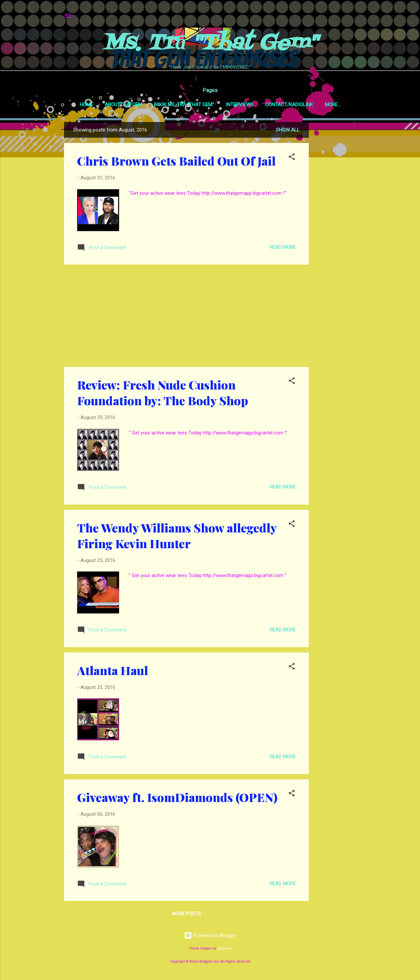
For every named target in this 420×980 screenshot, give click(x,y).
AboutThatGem (117, 105)
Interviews (233, 105)
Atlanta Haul (113, 671)
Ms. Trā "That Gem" (210, 44)
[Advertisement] (335, 222)
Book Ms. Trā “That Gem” (178, 105)
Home (80, 105)
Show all (288, 131)
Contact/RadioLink (283, 105)
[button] (292, 159)
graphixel (224, 950)
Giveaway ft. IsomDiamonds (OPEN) (177, 798)
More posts (186, 915)
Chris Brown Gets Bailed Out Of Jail (176, 162)
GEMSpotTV (333, 105)
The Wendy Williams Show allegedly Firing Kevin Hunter (177, 537)
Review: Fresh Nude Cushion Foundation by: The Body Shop (163, 394)
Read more (283, 249)
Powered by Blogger (210, 937)
